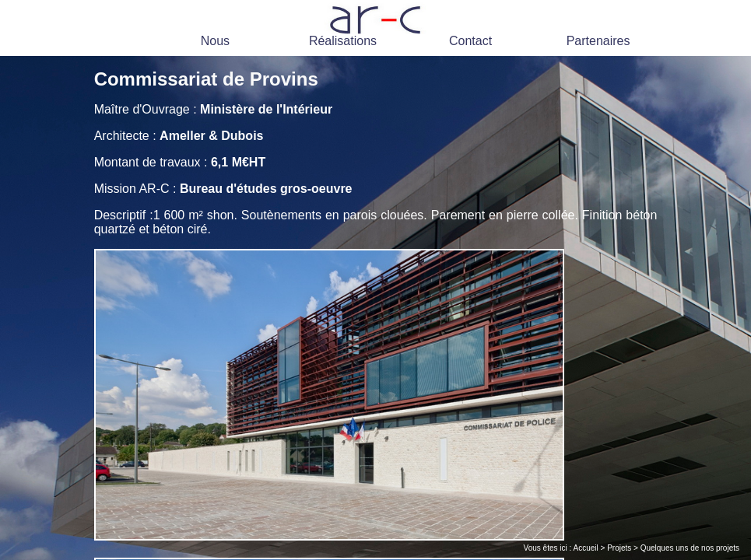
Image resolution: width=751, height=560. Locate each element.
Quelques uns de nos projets (690, 548)
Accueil (586, 548)
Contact (470, 41)
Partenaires (598, 41)
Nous (215, 41)
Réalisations (343, 41)
